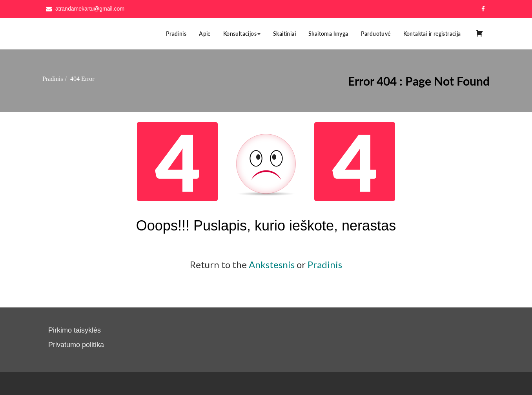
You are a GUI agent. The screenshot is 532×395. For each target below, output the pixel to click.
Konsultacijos (242, 34)
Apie (205, 34)
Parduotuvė (376, 34)
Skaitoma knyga (328, 34)
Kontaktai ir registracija (432, 34)
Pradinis (176, 34)
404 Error (82, 79)
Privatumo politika (76, 345)
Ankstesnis (272, 264)
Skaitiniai (284, 34)
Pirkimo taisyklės (75, 330)
